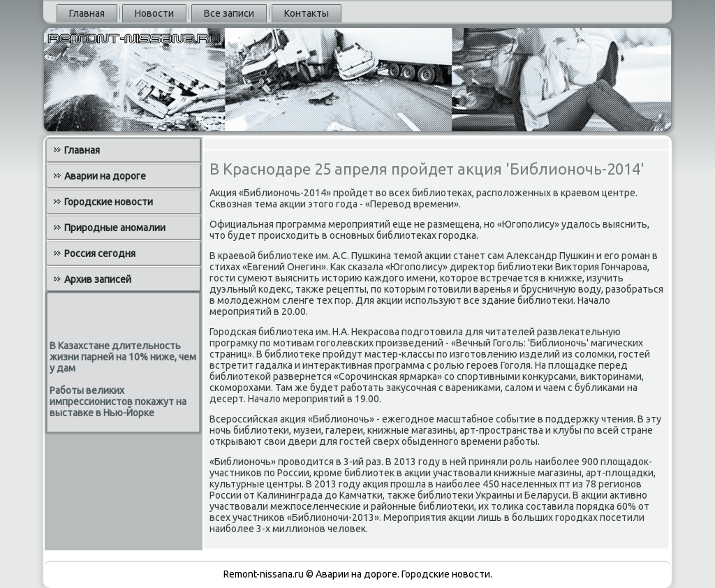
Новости (154, 13)
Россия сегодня (100, 253)
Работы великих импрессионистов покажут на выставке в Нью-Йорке (118, 402)
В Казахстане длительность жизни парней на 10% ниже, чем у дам (123, 357)
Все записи (229, 13)
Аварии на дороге (105, 176)
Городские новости (109, 202)
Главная (87, 13)
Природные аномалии (115, 228)
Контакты (307, 13)
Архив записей (98, 279)
